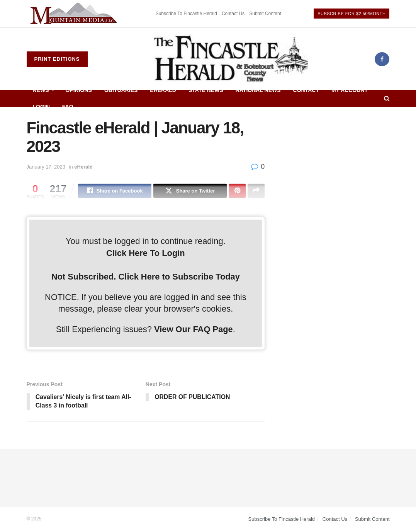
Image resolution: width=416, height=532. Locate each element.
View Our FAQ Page (194, 329)
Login (41, 107)
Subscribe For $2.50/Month (351, 14)
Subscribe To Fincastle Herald (186, 14)
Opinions (79, 90)
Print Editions (57, 59)
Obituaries (121, 90)
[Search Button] (387, 98)
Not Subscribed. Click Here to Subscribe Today (146, 277)
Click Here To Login (146, 253)
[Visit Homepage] (231, 59)
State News (206, 90)
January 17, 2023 (46, 167)
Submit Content (265, 14)
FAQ (68, 107)
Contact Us (233, 14)
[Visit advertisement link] (75, 14)
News (41, 90)
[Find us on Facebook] (382, 59)
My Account (350, 90)
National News (258, 90)
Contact (306, 90)
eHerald (163, 90)
